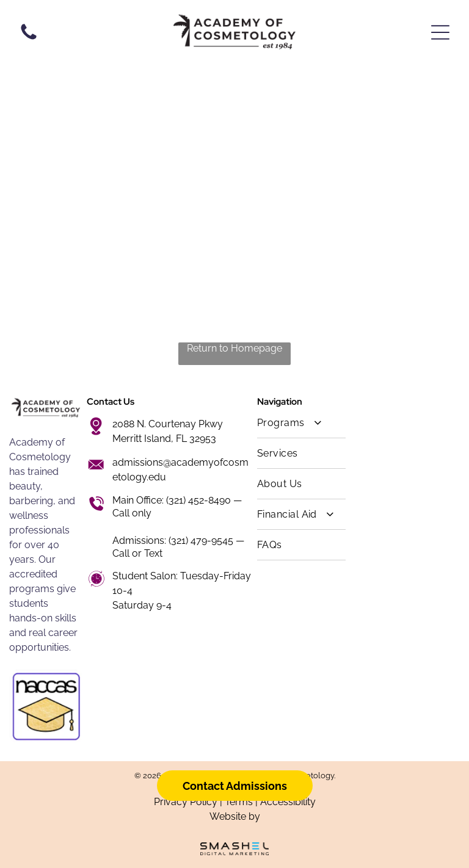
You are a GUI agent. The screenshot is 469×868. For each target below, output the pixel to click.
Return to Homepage (234, 348)
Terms (239, 802)
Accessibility (288, 802)
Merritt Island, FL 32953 (164, 439)
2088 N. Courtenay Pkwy (168, 424)
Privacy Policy (186, 802)
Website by (235, 816)
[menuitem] (301, 423)
